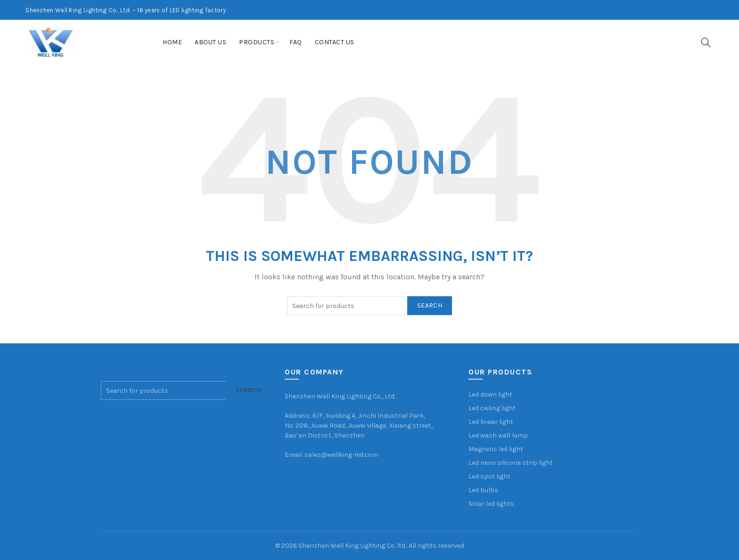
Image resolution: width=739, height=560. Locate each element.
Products (257, 42)
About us (210, 42)
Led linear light (491, 422)
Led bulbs (483, 490)
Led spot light (489, 476)
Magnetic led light (496, 449)
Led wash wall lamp (498, 435)
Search (430, 305)
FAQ (296, 42)
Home (172, 42)
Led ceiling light (492, 408)
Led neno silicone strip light (511, 463)
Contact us (335, 42)
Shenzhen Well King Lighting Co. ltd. (352, 546)
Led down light (490, 394)
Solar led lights (491, 504)
